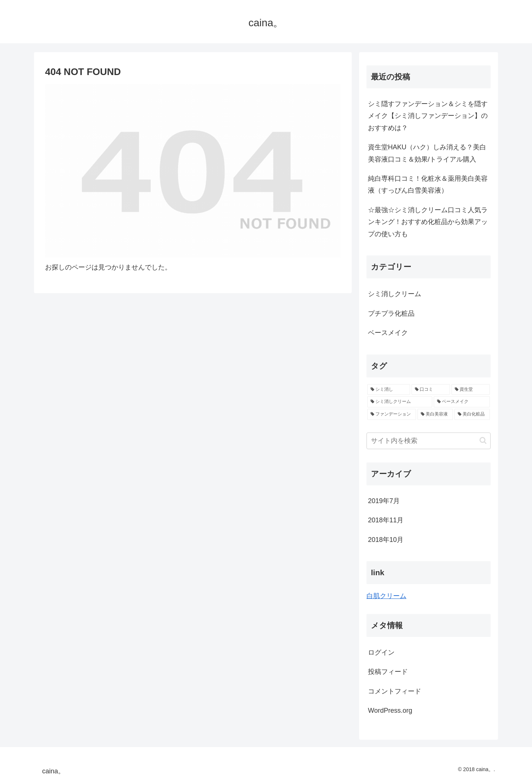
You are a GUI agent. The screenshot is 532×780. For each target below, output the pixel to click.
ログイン (381, 652)
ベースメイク (388, 333)
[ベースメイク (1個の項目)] (462, 402)
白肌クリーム (386, 596)
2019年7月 (384, 501)
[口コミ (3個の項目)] (431, 390)
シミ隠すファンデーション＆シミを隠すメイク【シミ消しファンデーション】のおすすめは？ (428, 116)
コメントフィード (395, 691)
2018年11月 (386, 520)
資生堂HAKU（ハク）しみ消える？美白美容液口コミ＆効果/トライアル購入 (427, 153)
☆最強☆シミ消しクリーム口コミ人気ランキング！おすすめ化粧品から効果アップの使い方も (428, 222)
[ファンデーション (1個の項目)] (392, 414)
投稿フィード (388, 672)
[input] (429, 441)
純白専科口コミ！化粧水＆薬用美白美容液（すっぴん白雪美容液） (428, 184)
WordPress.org (390, 711)
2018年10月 (386, 540)
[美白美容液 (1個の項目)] (435, 414)
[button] (483, 440)
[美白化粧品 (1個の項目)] (472, 414)
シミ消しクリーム (395, 294)
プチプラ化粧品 (391, 313)
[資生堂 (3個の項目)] (471, 390)
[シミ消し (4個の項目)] (389, 390)
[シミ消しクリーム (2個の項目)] (400, 402)
